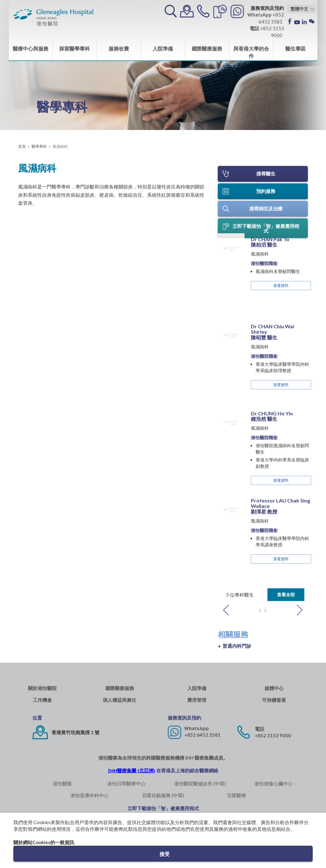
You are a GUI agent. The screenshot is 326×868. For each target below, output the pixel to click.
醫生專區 (295, 48)
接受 (165, 854)
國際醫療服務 (207, 48)
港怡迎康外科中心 (89, 795)
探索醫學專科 (74, 48)
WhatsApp (197, 728)
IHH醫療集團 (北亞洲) (131, 770)
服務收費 (119, 48)
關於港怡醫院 (42, 688)
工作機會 (42, 700)
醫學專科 (39, 146)
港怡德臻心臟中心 (273, 783)
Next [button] (300, 610)
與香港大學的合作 (251, 52)
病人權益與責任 (120, 700)
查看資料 (281, 323)
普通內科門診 (237, 646)
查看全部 (286, 594)
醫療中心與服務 (31, 48)
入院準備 (163, 48)
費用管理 (197, 700)
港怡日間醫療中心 (126, 783)
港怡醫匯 (62, 783)
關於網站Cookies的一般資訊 (44, 842)
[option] (263, 445)
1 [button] (260, 610)
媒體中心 (274, 688)
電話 (259, 729)
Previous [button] (226, 610)
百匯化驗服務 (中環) (163, 795)
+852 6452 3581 (202, 735)
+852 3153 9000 (273, 735)
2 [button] (265, 610)
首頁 (22, 146)
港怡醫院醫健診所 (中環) (200, 783)
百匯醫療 (237, 795)
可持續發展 (274, 700)
